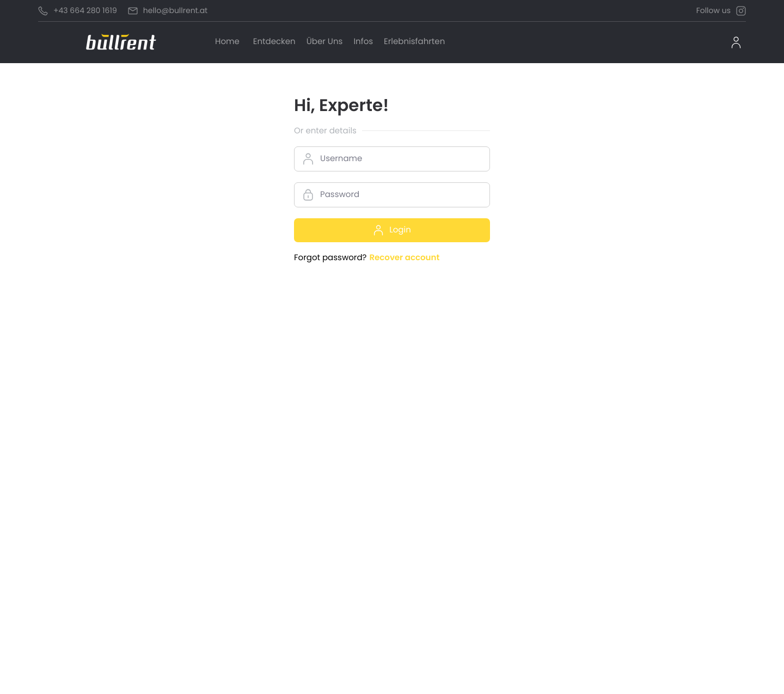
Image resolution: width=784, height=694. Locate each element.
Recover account (404, 258)
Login (392, 230)
